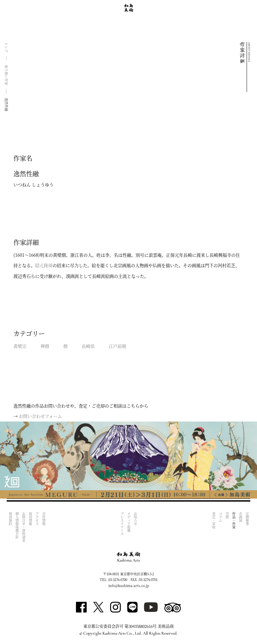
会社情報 (44, 519)
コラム (220, 517)
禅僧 (45, 346)
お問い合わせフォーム (40, 416)
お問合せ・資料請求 (24, 527)
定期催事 (247, 519)
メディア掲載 (129, 522)
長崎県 (88, 346)
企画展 (240, 517)
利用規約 (10, 519)
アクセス (37, 519)
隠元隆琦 (44, 265)
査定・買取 (214, 520)
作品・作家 (234, 520)
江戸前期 (117, 346)
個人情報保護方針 (17, 525)
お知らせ (135, 519)
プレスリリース (122, 524)
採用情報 (30, 519)
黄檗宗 (20, 346)
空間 (227, 515)
